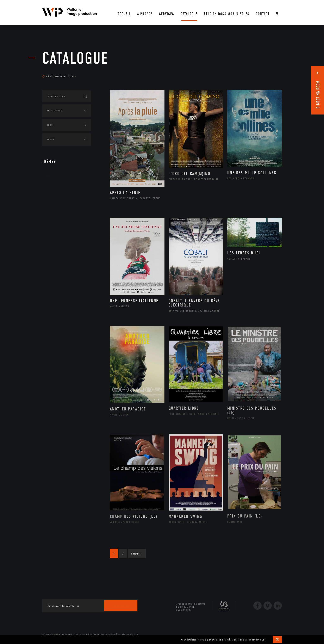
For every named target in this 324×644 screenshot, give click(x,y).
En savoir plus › (257, 640)
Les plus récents (272, 73)
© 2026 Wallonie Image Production (62, 634)
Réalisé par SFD (130, 634)
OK (277, 640)
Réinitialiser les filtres (59, 76)
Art (48, 175)
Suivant (136, 554)
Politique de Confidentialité (102, 634)
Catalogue (75, 58)
